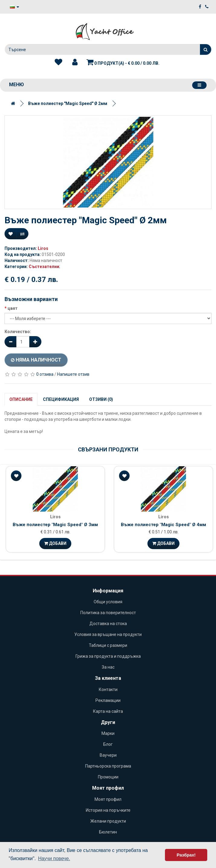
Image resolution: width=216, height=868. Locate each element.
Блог (108, 744)
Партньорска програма (108, 766)
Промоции (108, 777)
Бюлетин (108, 832)
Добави (55, 543)
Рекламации (108, 700)
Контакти (108, 689)
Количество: (18, 332)
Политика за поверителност (108, 613)
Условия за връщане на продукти (108, 634)
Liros (43, 248)
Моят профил (108, 799)
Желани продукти (108, 821)
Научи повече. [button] (54, 858)
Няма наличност (36, 360)
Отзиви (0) (101, 399)
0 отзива (45, 374)
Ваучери (108, 755)
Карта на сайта (108, 711)
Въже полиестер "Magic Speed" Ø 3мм (55, 525)
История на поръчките (108, 810)
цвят (13, 308)
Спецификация (61, 399)
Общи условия (108, 602)
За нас (108, 667)
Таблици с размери (108, 645)
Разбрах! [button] (186, 855)
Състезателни (44, 267)
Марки (108, 733)
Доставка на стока (108, 624)
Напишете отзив (73, 374)
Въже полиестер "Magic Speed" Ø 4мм (163, 525)
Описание (21, 399)
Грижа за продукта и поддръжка (108, 656)
